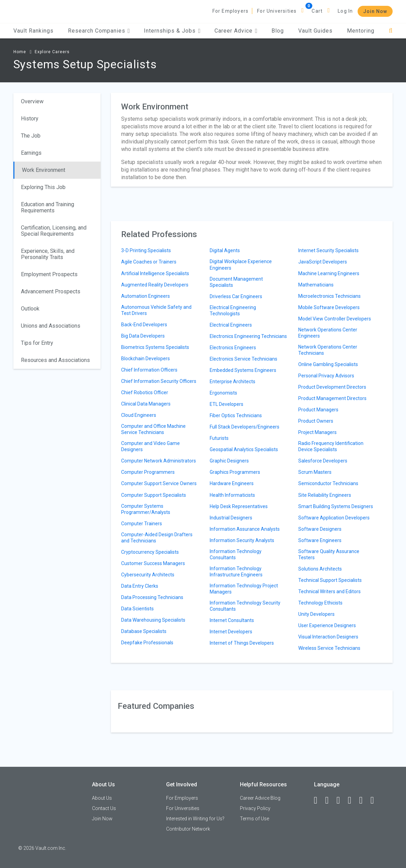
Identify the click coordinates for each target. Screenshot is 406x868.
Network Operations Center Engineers (328, 333)
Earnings (31, 153)
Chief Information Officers (149, 370)
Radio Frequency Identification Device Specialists (331, 446)
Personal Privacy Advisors (326, 376)
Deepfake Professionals (147, 643)
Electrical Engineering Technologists (233, 310)
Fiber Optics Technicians (236, 415)
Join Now (375, 11)
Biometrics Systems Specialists (155, 347)
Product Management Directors (332, 398)
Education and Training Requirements (48, 207)
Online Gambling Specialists (328, 364)
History (30, 119)
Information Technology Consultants (236, 554)
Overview (32, 101)
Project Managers (317, 432)
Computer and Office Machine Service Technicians (153, 429)
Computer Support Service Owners (159, 483)
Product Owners (316, 421)
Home (20, 52)
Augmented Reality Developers (155, 285)
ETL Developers (227, 404)
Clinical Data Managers (146, 404)
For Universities (277, 11)
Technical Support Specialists (330, 580)
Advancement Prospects (51, 291)
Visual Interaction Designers (328, 637)
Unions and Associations (51, 326)
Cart (317, 11)
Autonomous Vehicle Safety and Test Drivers (156, 310)
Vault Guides (315, 31)
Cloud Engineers (139, 415)
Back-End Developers (144, 325)
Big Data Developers (143, 336)
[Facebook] (319, 800)
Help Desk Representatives (239, 506)
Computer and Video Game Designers (150, 446)
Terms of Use (254, 819)
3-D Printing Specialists (146, 250)
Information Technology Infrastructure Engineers (236, 572)
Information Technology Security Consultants (245, 606)
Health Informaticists (232, 495)
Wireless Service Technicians (329, 648)
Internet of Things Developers (242, 643)
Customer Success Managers (153, 563)
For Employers (231, 11)
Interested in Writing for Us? (195, 819)
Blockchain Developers (146, 359)
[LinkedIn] (330, 800)
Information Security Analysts (242, 540)
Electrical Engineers (231, 325)
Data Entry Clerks (140, 586)
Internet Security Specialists (328, 250)
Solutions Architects (320, 569)
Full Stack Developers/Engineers (245, 427)
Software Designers (320, 529)
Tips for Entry (37, 343)
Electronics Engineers (233, 348)
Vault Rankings (33, 31)
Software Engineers (320, 540)
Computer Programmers (148, 472)
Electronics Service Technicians (243, 359)
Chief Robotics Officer (145, 392)
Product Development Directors (332, 387)
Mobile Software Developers (329, 307)
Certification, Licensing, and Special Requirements (54, 231)
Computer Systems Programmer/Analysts (146, 509)
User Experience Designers (327, 625)
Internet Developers (231, 632)
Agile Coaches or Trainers (149, 262)
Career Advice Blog (260, 798)
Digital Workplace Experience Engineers (241, 265)
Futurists (219, 438)
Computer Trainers (142, 524)
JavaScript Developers (323, 262)
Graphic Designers (229, 461)
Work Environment (44, 170)
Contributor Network (188, 829)
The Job (31, 136)
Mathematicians (316, 285)
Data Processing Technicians (152, 597)
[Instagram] (353, 800)
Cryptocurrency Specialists (150, 552)
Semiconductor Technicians (328, 483)
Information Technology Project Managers (244, 589)
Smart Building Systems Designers (336, 506)
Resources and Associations (55, 360)
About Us (102, 798)
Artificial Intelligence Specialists (155, 273)
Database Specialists (144, 631)
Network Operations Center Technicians (328, 350)
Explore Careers (52, 52)
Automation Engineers (146, 296)
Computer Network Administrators (159, 461)
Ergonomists (223, 393)
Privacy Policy (255, 808)
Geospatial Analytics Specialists (244, 449)
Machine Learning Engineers (329, 273)
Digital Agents (225, 250)
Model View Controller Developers (335, 319)
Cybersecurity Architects (148, 575)
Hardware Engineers (232, 483)
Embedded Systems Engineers (243, 370)
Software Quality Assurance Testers (329, 554)
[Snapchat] (375, 800)
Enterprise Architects (233, 382)
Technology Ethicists (320, 603)
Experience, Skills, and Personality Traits (48, 254)
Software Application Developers (334, 518)
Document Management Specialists (236, 282)
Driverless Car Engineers (236, 296)
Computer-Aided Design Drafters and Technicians (157, 538)
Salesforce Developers (323, 461)
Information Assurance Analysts (245, 529)
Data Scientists (137, 609)
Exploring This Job (43, 187)
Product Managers (318, 410)
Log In (345, 11)
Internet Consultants (232, 620)
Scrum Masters (315, 472)
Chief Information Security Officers (159, 381)
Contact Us (104, 808)
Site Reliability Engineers (325, 495)
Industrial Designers (231, 518)
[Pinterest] (364, 800)
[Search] (391, 31)
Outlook (30, 309)
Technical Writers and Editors (329, 591)
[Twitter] (341, 800)
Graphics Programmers (235, 472)
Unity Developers (316, 614)
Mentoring (361, 31)
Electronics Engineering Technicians (248, 336)
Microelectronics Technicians (329, 296)
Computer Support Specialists (154, 495)
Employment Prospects (49, 274)
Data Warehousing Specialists (153, 620)
